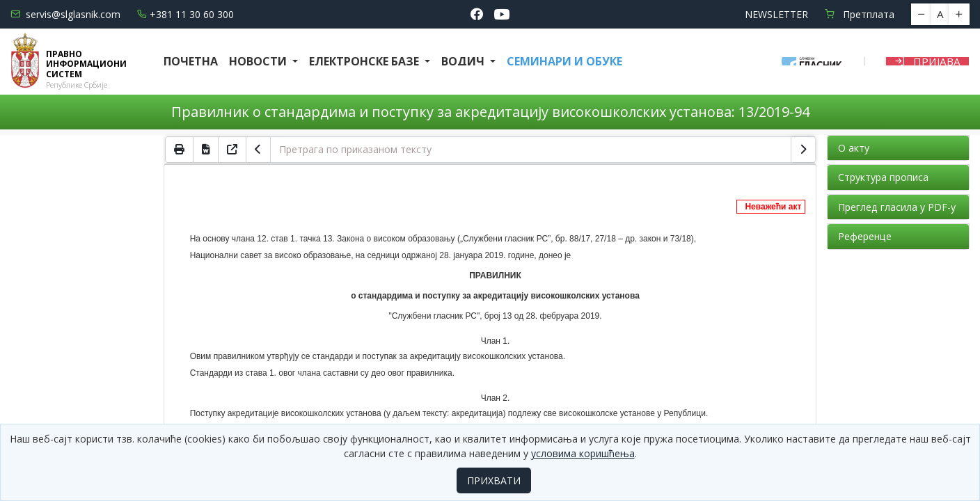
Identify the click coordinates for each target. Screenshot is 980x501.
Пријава (927, 61)
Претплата (860, 14)
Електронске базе (365, 61)
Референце (865, 236)
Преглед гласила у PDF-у (897, 207)
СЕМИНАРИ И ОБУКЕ (564, 61)
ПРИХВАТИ (494, 480)
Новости (259, 61)
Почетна (191, 61)
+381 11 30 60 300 (185, 14)
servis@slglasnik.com (65, 14)
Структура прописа (883, 177)
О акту (854, 148)
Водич (464, 61)
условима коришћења (583, 453)
